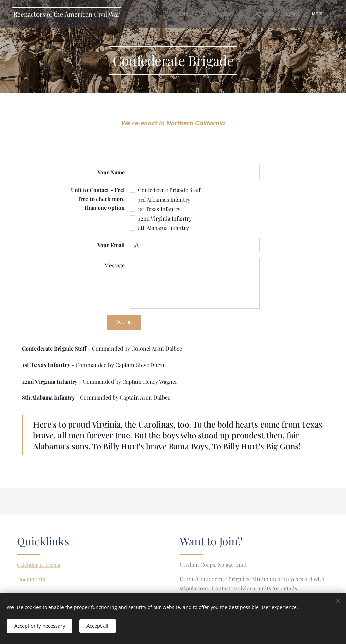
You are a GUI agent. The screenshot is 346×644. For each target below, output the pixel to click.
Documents (31, 579)
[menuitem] (196, 14)
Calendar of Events (39, 565)
